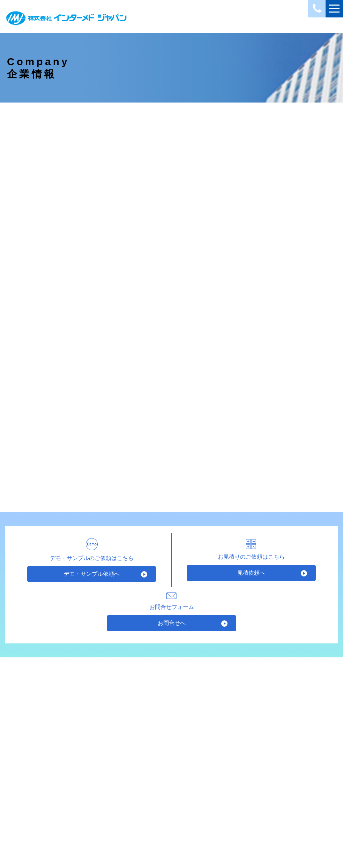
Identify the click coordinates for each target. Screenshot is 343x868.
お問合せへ (172, 626)
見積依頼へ (251, 576)
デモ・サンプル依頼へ (92, 577)
